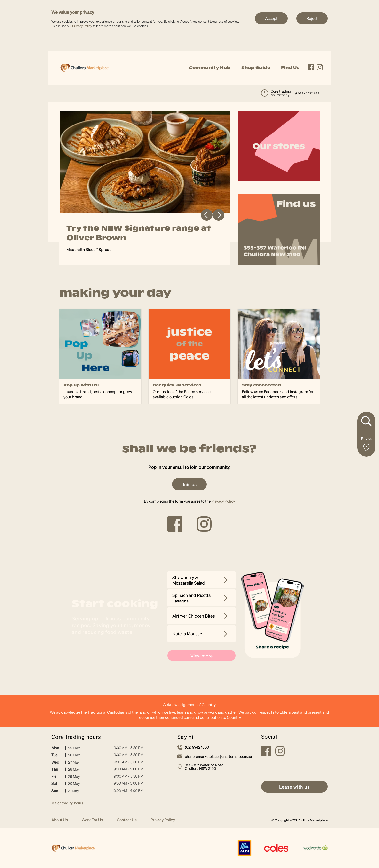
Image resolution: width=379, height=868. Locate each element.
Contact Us (127, 820)
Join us (189, 484)
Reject (312, 18)
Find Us (290, 68)
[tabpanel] (145, 188)
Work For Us (92, 820)
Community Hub (210, 68)
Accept (271, 18)
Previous (207, 215)
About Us (60, 820)
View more (201, 656)
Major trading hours (67, 803)
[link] (84, 67)
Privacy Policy (82, 26)
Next (219, 215)
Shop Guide (256, 68)
